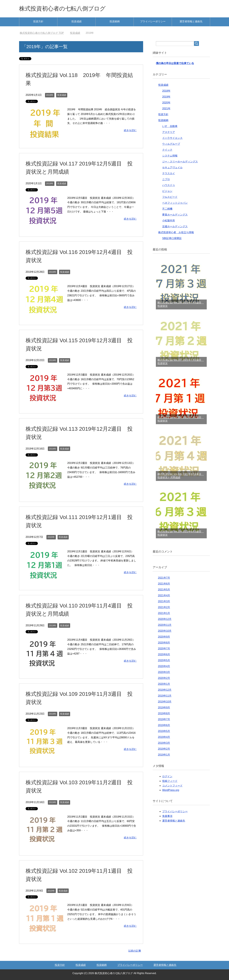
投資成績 (76, 21)
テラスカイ (169, 173)
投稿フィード (170, 781)
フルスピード (170, 197)
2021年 (166, 108)
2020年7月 (164, 649)
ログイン (167, 776)
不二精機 (167, 209)
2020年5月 (164, 660)
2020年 (166, 103)
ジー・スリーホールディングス (180, 162)
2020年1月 (164, 684)
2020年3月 (164, 672)
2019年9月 (164, 708)
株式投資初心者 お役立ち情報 (176, 232)
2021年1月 (164, 613)
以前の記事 (135, 951)
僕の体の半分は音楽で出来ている (175, 63)
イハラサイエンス (172, 138)
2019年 (50, 95)
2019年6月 (164, 725)
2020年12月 (165, 619)
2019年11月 (165, 696)
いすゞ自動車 (170, 126)
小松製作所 (169, 221)
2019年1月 (164, 755)
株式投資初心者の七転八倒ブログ (62, 9)
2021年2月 (164, 607)
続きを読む (130, 130)
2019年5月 (164, 731)
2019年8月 (164, 713)
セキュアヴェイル (172, 167)
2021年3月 (164, 601)
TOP (42, 33)
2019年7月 (164, 719)
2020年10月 (165, 631)
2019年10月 (165, 702)
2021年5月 (164, 590)
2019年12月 (165, 690)
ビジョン (167, 191)
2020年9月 (164, 637)
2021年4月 (164, 595)
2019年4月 (164, 737)
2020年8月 (164, 643)
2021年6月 (164, 584)
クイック (167, 150)
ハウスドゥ (169, 185)
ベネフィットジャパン (175, 203)
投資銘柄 (115, 21)
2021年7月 (164, 578)
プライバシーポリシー (153, 21)
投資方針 (38, 21)
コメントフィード (172, 786)
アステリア (169, 132)
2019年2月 (164, 749)
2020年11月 (165, 625)
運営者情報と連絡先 (191, 21)
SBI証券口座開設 (172, 238)
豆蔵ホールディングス (175, 226)
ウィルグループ (171, 144)
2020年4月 (164, 666)
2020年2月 (164, 678)
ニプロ (166, 179)
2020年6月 (164, 654)
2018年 (166, 91)
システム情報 (170, 156)
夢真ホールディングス (175, 215)
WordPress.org (171, 790)
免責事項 (167, 816)
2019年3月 (164, 743)
